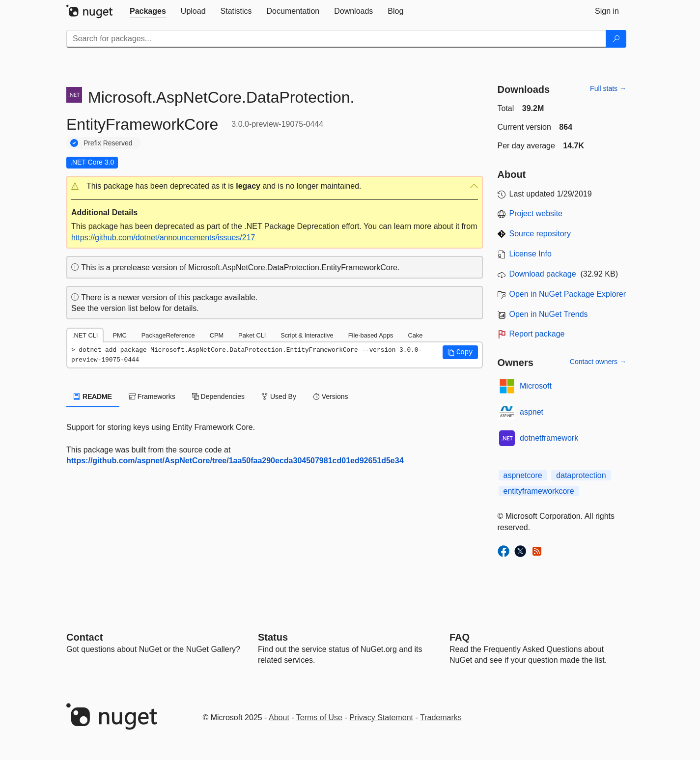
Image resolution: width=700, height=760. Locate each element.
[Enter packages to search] (336, 39)
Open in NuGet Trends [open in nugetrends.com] (549, 314)
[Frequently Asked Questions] (460, 637)
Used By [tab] (279, 396)
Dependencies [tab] (218, 396)
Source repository (540, 234)
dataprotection (581, 475)
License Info (531, 254)
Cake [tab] (415, 335)
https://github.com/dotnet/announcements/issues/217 (163, 238)
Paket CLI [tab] (252, 335)
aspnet (532, 412)
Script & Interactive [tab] (307, 335)
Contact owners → (598, 362)
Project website (536, 213)
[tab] (148, 11)
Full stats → (608, 88)
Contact (84, 637)
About (279, 718)
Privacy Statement (381, 718)
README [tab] (93, 396)
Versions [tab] (331, 396)
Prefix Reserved (108, 143)
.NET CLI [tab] (85, 335)
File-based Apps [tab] (371, 335)
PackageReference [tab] (168, 335)
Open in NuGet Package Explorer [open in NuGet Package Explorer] (568, 294)
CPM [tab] (217, 335)
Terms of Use (319, 718)
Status (273, 637)
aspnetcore (523, 475)
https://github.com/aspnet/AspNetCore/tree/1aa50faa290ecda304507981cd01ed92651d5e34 (235, 461)
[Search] (616, 39)
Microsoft (536, 386)
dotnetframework (549, 438)
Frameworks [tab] (152, 396)
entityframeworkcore (539, 491)
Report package (537, 334)
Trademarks (441, 718)
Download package (543, 274)
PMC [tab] (119, 335)
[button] (275, 186)
